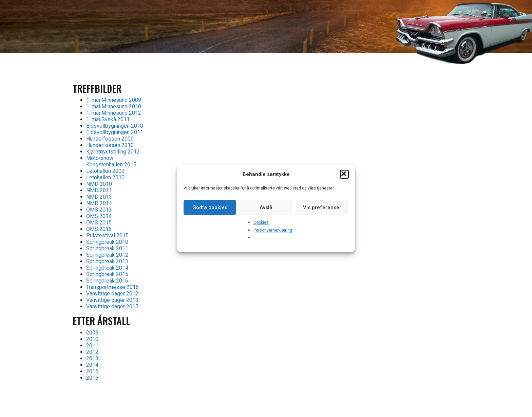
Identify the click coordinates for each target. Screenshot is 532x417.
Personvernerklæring (273, 230)
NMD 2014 (99, 203)
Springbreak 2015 (107, 274)
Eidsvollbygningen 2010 (115, 126)
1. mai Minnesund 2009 (114, 100)
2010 (92, 339)
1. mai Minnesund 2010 (114, 106)
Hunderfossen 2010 (110, 145)
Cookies (261, 222)
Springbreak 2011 (107, 248)
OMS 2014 (99, 216)
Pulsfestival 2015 (107, 235)
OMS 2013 (99, 210)
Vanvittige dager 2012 (112, 294)
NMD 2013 (99, 197)
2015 (92, 371)
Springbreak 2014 (107, 268)
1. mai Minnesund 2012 (114, 113)
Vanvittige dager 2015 (112, 306)
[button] (344, 174)
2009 (92, 333)
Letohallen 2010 (105, 177)
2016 (92, 378)
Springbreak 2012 (107, 255)
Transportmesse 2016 (112, 287)
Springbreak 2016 (107, 281)
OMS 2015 (99, 223)
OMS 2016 (99, 229)
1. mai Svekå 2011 (108, 119)
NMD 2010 (99, 184)
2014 (92, 365)
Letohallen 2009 (105, 171)
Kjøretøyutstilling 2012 (113, 152)
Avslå (266, 207)
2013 (92, 358)
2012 (92, 352)
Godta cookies (210, 207)
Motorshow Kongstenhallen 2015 (111, 161)
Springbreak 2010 (107, 242)
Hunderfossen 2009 (110, 139)
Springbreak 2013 (107, 261)
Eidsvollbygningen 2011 (115, 132)
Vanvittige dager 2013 (112, 300)
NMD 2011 (99, 190)
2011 (92, 346)
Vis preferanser (322, 207)
